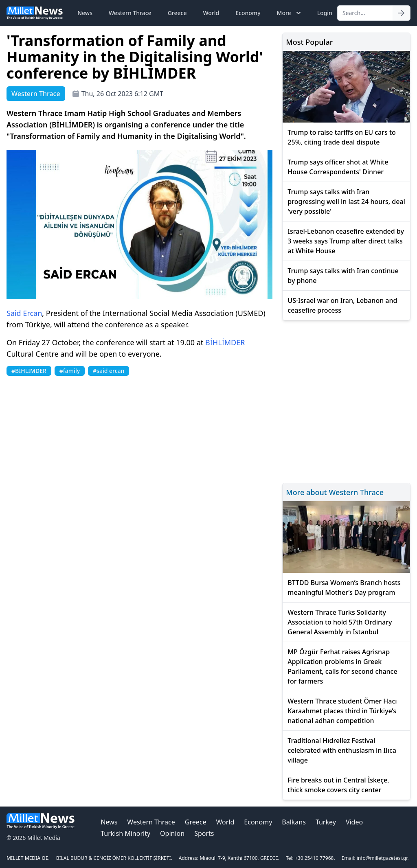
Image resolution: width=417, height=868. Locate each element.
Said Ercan (24, 313)
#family (70, 371)
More (290, 13)
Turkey (326, 822)
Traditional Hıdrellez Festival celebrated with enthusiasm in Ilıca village (342, 750)
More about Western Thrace (335, 492)
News (85, 13)
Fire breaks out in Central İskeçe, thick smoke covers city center (338, 785)
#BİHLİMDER (29, 371)
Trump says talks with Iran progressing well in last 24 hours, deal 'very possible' (346, 202)
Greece (177, 13)
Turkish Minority (125, 833)
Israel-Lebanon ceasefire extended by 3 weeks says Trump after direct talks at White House (346, 241)
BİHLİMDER (225, 342)
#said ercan (109, 371)
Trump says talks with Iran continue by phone (343, 276)
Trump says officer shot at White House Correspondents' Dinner (338, 167)
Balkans (294, 822)
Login (325, 13)
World (211, 13)
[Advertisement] (346, 400)
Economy (248, 13)
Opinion (172, 833)
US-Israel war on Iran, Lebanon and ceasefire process (342, 305)
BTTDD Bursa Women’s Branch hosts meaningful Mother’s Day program (344, 587)
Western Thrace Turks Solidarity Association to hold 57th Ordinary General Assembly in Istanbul (340, 622)
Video (354, 822)
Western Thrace (130, 13)
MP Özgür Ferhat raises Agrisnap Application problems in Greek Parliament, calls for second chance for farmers (342, 666)
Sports (204, 833)
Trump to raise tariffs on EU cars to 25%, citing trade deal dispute (342, 137)
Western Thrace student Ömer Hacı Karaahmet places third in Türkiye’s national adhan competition (342, 711)
